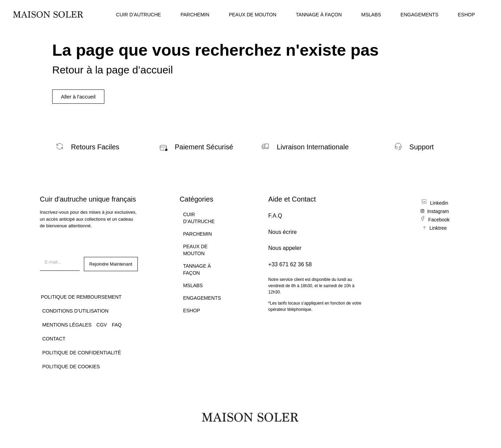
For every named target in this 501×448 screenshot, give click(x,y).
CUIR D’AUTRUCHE (139, 15)
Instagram (438, 211)
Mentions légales (67, 325)
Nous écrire (283, 232)
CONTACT (54, 339)
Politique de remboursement (81, 297)
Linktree (438, 228)
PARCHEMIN (195, 15)
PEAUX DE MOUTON (253, 15)
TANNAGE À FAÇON (319, 15)
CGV (102, 325)
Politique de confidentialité (82, 353)
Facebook (439, 220)
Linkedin (439, 203)
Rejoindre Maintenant (111, 264)
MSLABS (371, 15)
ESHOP (466, 15)
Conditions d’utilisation (75, 311)
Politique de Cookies (71, 367)
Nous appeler (285, 248)
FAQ (117, 325)
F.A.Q (275, 216)
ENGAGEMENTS (419, 15)
